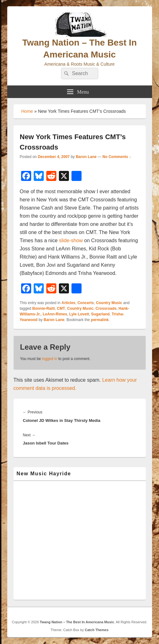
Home (27, 111)
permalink (100, 320)
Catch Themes (97, 630)
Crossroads (106, 308)
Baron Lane (86, 157)
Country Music (109, 303)
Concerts (86, 303)
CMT (61, 308)
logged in (50, 359)
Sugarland (100, 314)
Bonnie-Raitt (44, 308)
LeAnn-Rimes (55, 314)
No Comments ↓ (117, 157)
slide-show (71, 240)
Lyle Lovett (79, 314)
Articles (68, 303)
